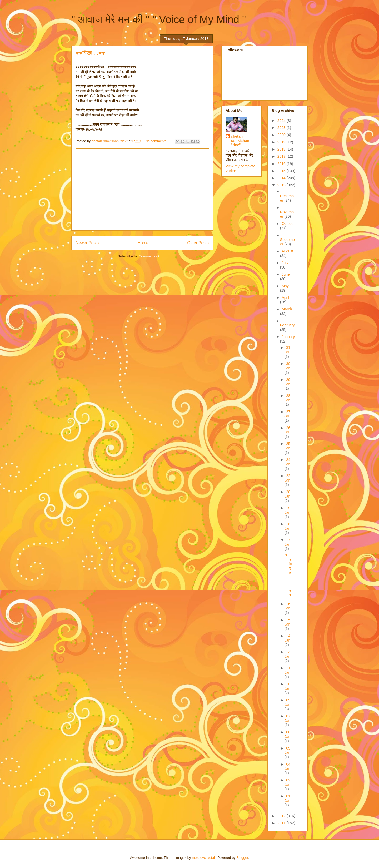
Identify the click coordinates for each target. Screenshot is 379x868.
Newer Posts (87, 243)
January (288, 337)
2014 (282, 178)
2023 (282, 128)
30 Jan (288, 366)
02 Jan (288, 782)
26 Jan (288, 430)
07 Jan (288, 718)
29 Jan (288, 382)
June (286, 274)
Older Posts (198, 243)
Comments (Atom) (153, 256)
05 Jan (288, 750)
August (287, 251)
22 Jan (288, 478)
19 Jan (288, 510)
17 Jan (288, 542)
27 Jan (288, 414)
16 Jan (288, 606)
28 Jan (288, 398)
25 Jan (288, 446)
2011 (282, 823)
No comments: (157, 141)
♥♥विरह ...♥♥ (90, 53)
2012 (282, 816)
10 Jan (288, 686)
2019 (282, 142)
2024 (282, 121)
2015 (282, 171)
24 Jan (288, 462)
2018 (282, 149)
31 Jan (288, 350)
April (285, 297)
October (288, 224)
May (285, 286)
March (287, 309)
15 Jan (288, 622)
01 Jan (288, 798)
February (287, 325)
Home (143, 243)
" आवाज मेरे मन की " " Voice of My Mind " (159, 19)
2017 (282, 156)
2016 (282, 164)
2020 (282, 135)
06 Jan (288, 734)
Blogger (242, 858)
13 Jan (288, 654)
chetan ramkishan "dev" (240, 141)
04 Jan (288, 767)
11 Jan (288, 670)
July (285, 263)
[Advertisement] (142, 190)
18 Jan (288, 526)
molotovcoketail (204, 858)
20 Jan (288, 494)
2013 (282, 185)
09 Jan (288, 702)
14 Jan (288, 638)
